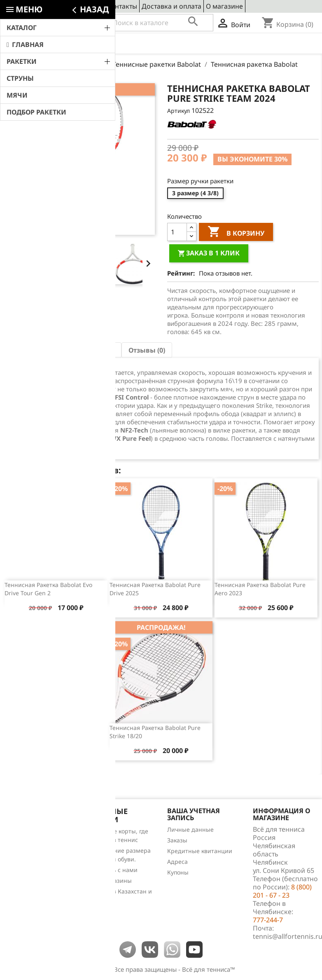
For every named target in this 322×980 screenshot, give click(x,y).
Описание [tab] (28, 350)
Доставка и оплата (171, 6)
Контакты (122, 6)
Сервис (91, 6)
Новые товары (24, 842)
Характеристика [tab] (86, 350)
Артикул (178, 111)
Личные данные (190, 829)
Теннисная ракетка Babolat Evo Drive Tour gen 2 (48, 589)
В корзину (236, 233)
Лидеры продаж (27, 853)
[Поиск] (161, 23)
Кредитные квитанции (200, 851)
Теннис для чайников (34, 885)
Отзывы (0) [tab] (147, 350)
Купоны (178, 872)
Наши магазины (108, 881)
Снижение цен (25, 831)
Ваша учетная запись (194, 814)
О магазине (224, 6)
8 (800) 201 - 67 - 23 (64, 23)
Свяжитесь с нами (111, 870)
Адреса (177, 862)
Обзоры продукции (31, 874)
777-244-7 (268, 920)
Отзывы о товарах (30, 863)
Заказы (177, 840)
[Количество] (177, 232)
